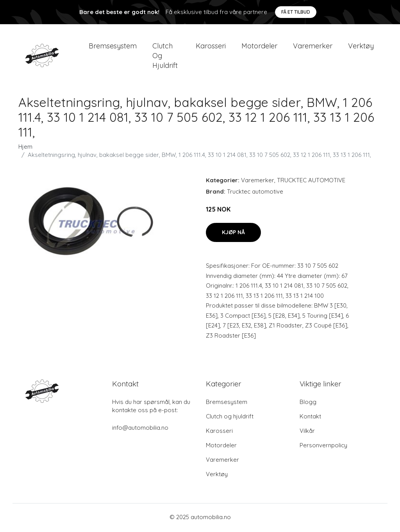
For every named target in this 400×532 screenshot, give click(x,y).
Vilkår (307, 432)
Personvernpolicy (323, 447)
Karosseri (211, 47)
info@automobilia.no (140, 429)
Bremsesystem (113, 47)
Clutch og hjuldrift (165, 56)
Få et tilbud (296, 12)
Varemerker (313, 47)
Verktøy (361, 47)
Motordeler (259, 47)
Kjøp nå (233, 234)
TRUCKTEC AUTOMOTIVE (311, 182)
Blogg (308, 403)
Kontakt (310, 418)
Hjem (25, 149)
